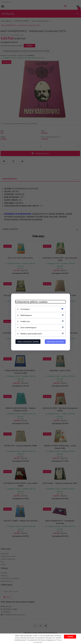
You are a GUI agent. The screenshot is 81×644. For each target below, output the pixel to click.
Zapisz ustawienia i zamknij (28, 342)
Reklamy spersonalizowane (31, 334)
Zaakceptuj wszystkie (55, 342)
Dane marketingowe (28, 327)
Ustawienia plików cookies (32, 302)
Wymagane (25, 309)
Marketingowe (26, 315)
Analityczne (25, 321)
